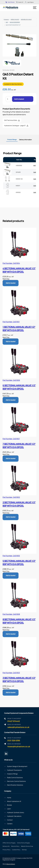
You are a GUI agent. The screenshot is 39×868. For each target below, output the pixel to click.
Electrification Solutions (15, 785)
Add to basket (19, 99)
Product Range (12, 139)
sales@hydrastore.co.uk (18, 726)
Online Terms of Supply (23, 843)
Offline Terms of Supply (9, 843)
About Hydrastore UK (14, 801)
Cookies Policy (16, 850)
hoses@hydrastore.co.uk (19, 745)
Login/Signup (29, 2)
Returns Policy (15, 846)
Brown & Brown (11, 864)
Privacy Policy (6, 850)
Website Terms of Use (27, 846)
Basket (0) (20, 2)
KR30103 (18, 192)
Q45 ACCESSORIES (15, 22)
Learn (9, 809)
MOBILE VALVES (15, 19)
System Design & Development (17, 766)
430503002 (19, 166)
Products (6, 19)
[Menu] (35, 8)
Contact (10, 820)
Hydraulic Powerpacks (14, 770)
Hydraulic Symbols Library (16, 812)
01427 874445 (10, 2)
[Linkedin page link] (6, 754)
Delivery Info (6, 846)
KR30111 (18, 186)
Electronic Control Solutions (16, 781)
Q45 (7, 22)
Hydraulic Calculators (14, 816)
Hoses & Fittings (12, 774)
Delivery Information (25, 140)
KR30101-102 (19, 179)
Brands (9, 805)
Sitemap (24, 850)
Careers (10, 824)
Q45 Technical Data (11, 120)
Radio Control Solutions (15, 778)
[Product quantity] (8, 99)
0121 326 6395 (14, 739)
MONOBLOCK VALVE (26, 19)
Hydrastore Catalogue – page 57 (15, 126)
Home (9, 798)
